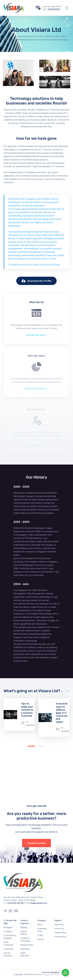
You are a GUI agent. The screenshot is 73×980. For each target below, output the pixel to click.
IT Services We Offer (10, 922)
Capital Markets (24, 933)
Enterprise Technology (25, 940)
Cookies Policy (60, 933)
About (40, 925)
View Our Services (35, 335)
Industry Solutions (25, 922)
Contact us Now (36, 843)
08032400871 (54, 9)
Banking (24, 927)
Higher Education (25, 954)
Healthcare (25, 949)
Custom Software (8, 954)
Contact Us (59, 929)
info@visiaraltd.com (38, 903)
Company (42, 920)
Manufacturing (27, 945)
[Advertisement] (36, 764)
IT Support (8, 932)
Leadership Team (42, 930)
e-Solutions (9, 949)
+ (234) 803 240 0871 (16, 903)
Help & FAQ (59, 925)
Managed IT (8, 927)
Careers (41, 939)
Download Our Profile (36, 281)
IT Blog (40, 935)
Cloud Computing (8, 944)
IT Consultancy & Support (10, 937)
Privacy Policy (60, 937)
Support (58, 920)
